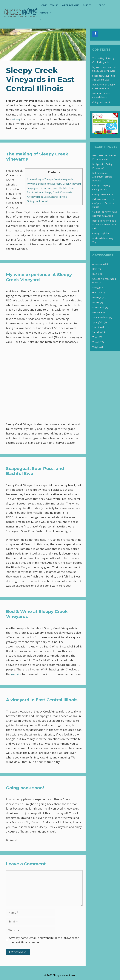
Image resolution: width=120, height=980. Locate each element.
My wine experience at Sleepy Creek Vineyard (54, 184)
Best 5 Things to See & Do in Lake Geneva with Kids (104, 224)
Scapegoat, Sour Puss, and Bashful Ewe (50, 188)
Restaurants (99, 312)
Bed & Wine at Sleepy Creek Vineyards (50, 192)
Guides (90, 5)
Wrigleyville (98, 347)
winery (16, 119)
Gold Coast (98, 292)
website (17, 674)
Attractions (71, 5)
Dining (95, 287)
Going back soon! (37, 201)
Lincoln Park (98, 307)
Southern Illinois (100, 317)
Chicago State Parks (103, 194)
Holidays (97, 297)
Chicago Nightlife (101, 233)
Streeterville (99, 327)
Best (95, 269)
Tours (54, 5)
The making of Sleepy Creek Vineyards (50, 179)
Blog (102, 5)
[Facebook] (95, 34)
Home (43, 5)
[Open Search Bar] (41, 20)
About (47, 13)
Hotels (96, 302)
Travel (13, 840)
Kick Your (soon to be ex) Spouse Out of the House (104, 203)
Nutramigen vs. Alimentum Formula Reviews (102, 177)
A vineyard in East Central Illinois (47, 197)
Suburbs (97, 332)
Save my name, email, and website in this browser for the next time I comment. (44, 940)
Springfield (98, 322)
